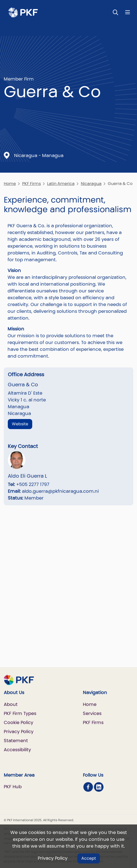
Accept (89, 858)
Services (92, 713)
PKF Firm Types (20, 713)
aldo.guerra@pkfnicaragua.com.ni (60, 491)
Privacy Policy (53, 858)
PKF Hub (13, 787)
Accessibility (17, 750)
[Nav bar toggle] (128, 12)
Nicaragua (91, 184)
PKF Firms (31, 184)
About (11, 704)
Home (10, 184)
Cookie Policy (19, 722)
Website (20, 424)
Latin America (61, 184)
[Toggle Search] (116, 12)
